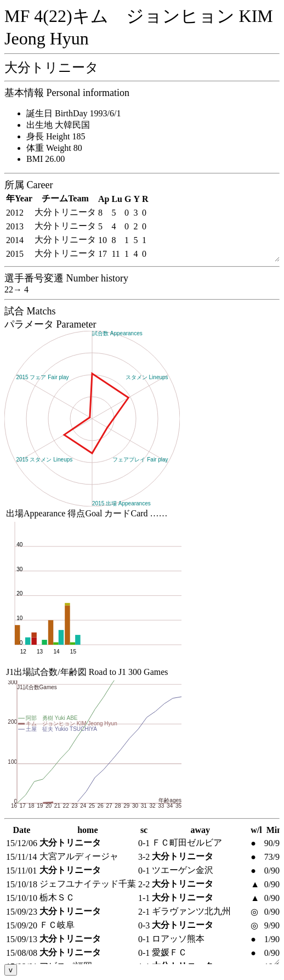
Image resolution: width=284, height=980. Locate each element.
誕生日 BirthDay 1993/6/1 (73, 113)
